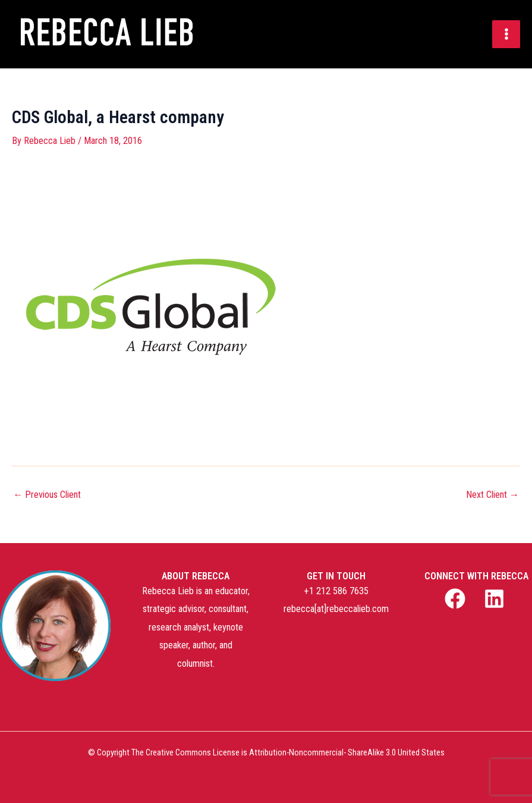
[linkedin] (496, 599)
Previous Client (47, 495)
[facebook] (457, 599)
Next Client (492, 495)
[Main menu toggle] (506, 34)
